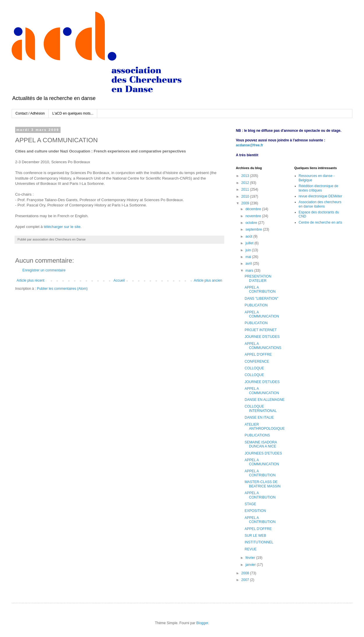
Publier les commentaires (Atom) (62, 289)
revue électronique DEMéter (320, 196)
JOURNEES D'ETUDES (263, 453)
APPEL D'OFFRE (258, 355)
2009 (246, 203)
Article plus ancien (208, 280)
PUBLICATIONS (257, 435)
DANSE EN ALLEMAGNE (265, 400)
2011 (246, 189)
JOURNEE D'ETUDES (262, 337)
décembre (254, 209)
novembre (254, 216)
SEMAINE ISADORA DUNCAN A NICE (261, 444)
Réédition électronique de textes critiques (319, 188)
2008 (246, 573)
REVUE (251, 549)
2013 (246, 176)
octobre (252, 223)
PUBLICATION (256, 305)
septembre (254, 229)
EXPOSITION (255, 511)
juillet (250, 243)
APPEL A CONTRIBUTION (260, 289)
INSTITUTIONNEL (259, 542)
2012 (246, 183)
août (249, 236)
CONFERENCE (257, 362)
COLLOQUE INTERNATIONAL (261, 408)
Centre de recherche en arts (320, 222)
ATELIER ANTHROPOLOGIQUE (265, 427)
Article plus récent (30, 280)
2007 (246, 580)
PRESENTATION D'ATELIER (258, 278)
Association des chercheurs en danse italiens (320, 204)
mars (250, 271)
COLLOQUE (254, 368)
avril (249, 264)
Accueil (119, 280)
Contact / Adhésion (30, 113)
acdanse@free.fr (250, 145)
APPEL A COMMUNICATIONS (263, 346)
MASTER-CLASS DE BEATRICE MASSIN (263, 484)
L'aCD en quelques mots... (73, 113)
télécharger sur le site (62, 227)
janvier (251, 565)
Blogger (202, 623)
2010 (246, 196)
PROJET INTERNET (261, 330)
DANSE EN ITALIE (259, 417)
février (251, 558)
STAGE (250, 504)
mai (249, 257)
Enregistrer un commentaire (44, 270)
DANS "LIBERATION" (261, 299)
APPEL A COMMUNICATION (262, 314)
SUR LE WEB (255, 536)
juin (249, 250)
